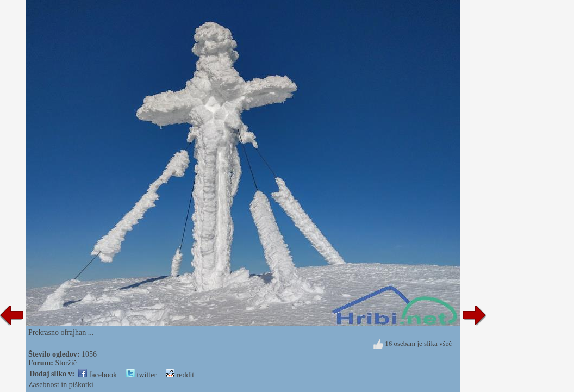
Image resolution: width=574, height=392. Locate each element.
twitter (141, 375)
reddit (180, 375)
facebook (98, 375)
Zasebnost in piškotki (61, 385)
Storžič (66, 363)
